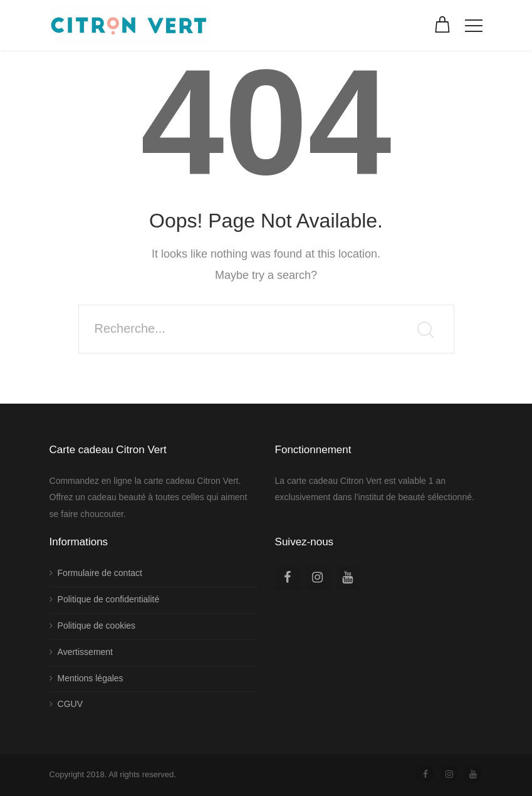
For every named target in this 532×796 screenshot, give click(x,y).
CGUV (70, 704)
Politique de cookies (97, 626)
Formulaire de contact (100, 573)
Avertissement (85, 652)
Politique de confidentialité (109, 599)
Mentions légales (91, 678)
